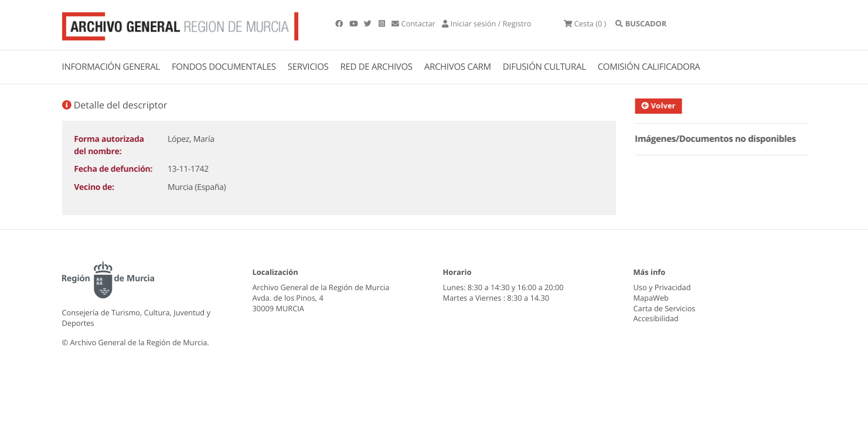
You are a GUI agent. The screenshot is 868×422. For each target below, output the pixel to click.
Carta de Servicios (665, 308)
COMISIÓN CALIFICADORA (649, 67)
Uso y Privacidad (662, 287)
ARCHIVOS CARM (458, 67)
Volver (665, 105)
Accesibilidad (656, 318)
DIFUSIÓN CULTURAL (544, 67)
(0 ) (585, 23)
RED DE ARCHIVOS (377, 67)
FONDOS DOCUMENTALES (224, 67)
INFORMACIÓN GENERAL (111, 67)
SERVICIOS (308, 67)
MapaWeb (651, 298)
